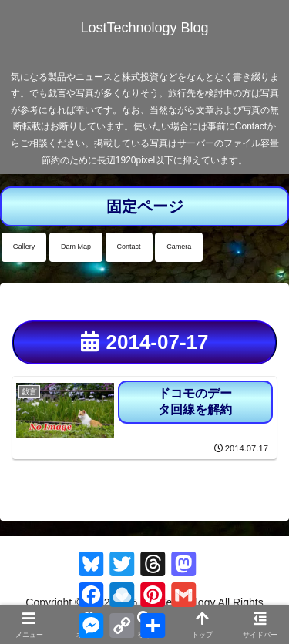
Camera (179, 247)
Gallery (24, 247)
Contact (129, 247)
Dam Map (76, 247)
